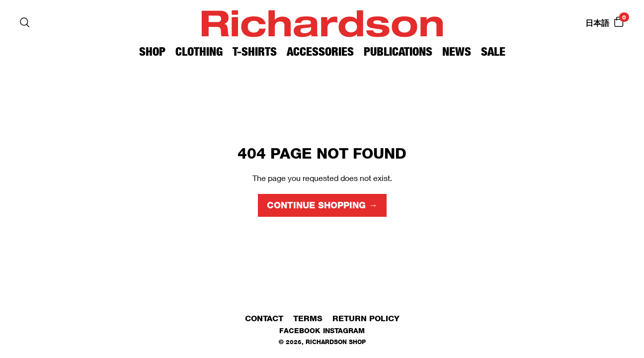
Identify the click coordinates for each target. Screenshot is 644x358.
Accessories (320, 51)
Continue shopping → (322, 205)
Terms (308, 318)
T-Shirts (255, 51)
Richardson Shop (336, 342)
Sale (493, 51)
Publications (398, 51)
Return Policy (366, 318)
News (457, 51)
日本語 (597, 23)
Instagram (344, 330)
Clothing (199, 51)
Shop (152, 51)
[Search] (25, 22)
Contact (264, 318)
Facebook (300, 330)
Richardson (322, 22)
